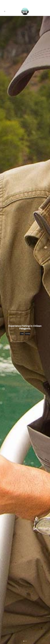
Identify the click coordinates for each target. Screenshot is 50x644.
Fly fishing (28, 334)
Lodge (22, 334)
